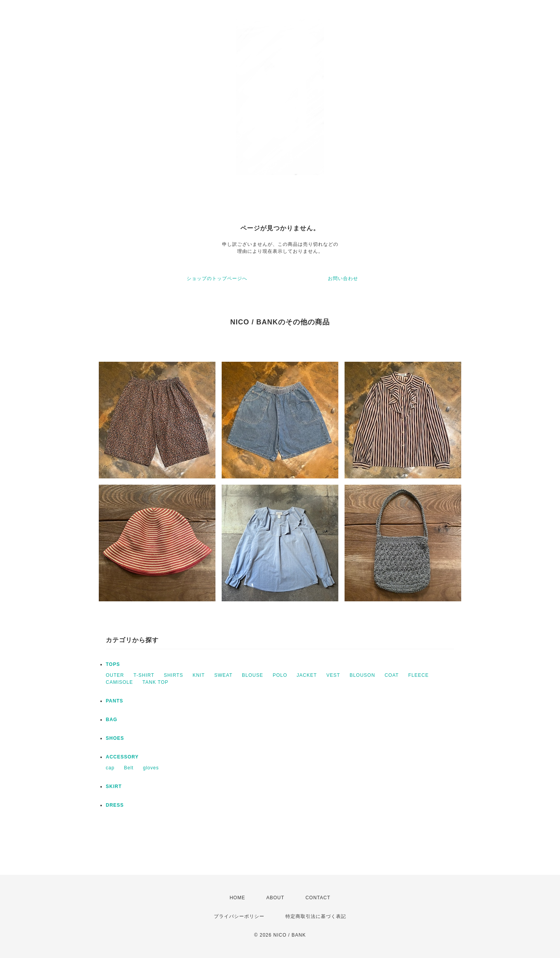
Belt (129, 768)
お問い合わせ (343, 278)
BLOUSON (362, 675)
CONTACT (318, 898)
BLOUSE (253, 675)
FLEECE (419, 675)
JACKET (307, 675)
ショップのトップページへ (217, 278)
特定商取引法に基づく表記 (316, 916)
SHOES (115, 738)
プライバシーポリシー (239, 916)
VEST (333, 675)
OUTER (115, 675)
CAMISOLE (119, 682)
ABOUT (275, 898)
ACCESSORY (122, 757)
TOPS (113, 664)
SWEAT (223, 675)
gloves (151, 768)
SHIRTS (173, 675)
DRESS (115, 805)
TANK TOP (155, 682)
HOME (237, 898)
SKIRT (114, 786)
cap (110, 768)
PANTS (115, 701)
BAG (112, 720)
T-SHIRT (144, 675)
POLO (280, 675)
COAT (392, 675)
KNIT (199, 675)
